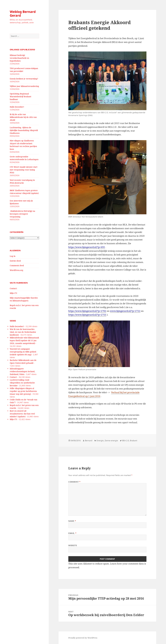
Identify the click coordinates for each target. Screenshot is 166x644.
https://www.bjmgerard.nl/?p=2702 (87, 311)
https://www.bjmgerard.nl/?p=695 (87, 247)
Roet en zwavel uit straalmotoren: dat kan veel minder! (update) (22, 414)
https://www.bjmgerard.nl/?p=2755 (87, 315)
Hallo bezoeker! (17, 107)
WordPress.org (16, 270)
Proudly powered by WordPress (83, 638)
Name (72, 521)
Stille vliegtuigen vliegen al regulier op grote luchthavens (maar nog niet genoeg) (23, 391)
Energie (100, 440)
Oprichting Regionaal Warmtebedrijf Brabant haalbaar (20, 96)
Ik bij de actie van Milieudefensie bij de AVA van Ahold (23, 117)
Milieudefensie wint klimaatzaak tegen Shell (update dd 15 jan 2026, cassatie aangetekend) (24, 340)
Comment (74, 482)
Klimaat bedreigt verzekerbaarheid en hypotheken (19, 58)
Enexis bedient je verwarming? (24, 79)
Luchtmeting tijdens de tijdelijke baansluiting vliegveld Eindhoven (24, 130)
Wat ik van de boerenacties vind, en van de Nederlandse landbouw (23, 332)
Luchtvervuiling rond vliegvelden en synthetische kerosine (22, 383)
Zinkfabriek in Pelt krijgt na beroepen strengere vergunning (22, 214)
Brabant (134, 440)
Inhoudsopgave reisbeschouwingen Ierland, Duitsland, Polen (22, 371)
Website (73, 545)
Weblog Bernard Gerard (23, 13)
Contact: (13, 288)
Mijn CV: (14, 293)
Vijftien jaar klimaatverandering (24, 86)
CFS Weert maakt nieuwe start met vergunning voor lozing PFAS (24, 170)
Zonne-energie (111, 440)
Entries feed (15, 261)
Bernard (89, 440)
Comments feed (17, 265)
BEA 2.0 (126, 440)
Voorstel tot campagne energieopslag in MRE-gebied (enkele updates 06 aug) (23, 352)
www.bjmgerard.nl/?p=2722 (125, 311)
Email (72, 533)
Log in (13, 256)
